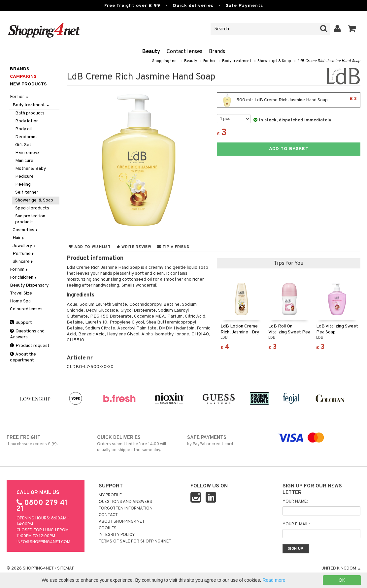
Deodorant (26, 137)
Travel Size (21, 293)
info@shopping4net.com (43, 542)
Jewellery (24, 246)
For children (24, 278)
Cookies (108, 528)
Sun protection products (30, 219)
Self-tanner (27, 192)
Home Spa (20, 301)
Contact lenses (184, 52)
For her (210, 61)
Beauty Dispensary (29, 285)
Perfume (24, 254)
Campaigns (23, 77)
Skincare (23, 262)
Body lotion (27, 121)
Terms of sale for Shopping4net (135, 542)
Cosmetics (26, 230)
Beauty (151, 52)
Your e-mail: (296, 524)
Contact (108, 515)
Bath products (30, 113)
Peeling (23, 185)
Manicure (24, 161)
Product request (30, 346)
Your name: (295, 502)
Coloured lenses (26, 309)
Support (21, 323)
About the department (23, 357)
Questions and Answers (27, 334)
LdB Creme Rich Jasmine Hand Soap (329, 61)
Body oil (23, 129)
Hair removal (28, 153)
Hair (19, 238)
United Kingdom (341, 569)
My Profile (110, 495)
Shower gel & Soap (274, 61)
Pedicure (24, 177)
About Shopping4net (122, 522)
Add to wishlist (90, 247)
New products (28, 84)
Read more (274, 580)
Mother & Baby (31, 169)
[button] (352, 29)
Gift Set (23, 145)
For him (19, 270)
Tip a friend (173, 247)
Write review (134, 247)
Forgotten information (126, 509)
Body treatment (237, 61)
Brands (217, 52)
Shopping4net (165, 61)
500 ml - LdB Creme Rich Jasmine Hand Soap (289, 100)
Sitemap (66, 569)
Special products (32, 208)
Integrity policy (117, 535)
